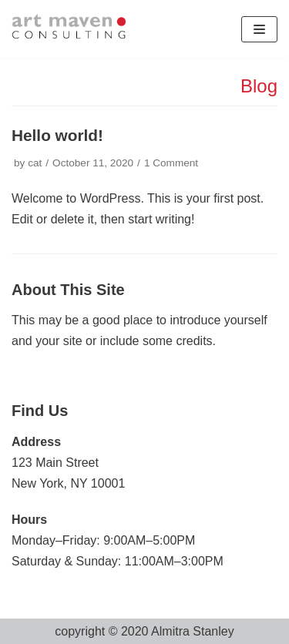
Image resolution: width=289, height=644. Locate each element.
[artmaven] (70, 29)
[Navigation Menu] (259, 29)
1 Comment (171, 163)
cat (35, 163)
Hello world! (57, 135)
